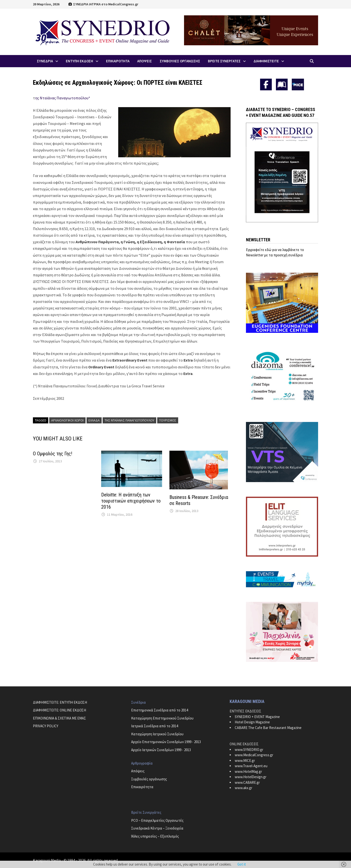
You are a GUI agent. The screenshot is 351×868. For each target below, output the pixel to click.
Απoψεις (145, 61)
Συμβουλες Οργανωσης (180, 61)
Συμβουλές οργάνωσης (149, 779)
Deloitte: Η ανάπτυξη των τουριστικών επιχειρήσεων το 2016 (131, 501)
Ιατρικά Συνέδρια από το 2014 (155, 726)
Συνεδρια (45, 61)
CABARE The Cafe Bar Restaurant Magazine (268, 728)
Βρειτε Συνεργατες (224, 61)
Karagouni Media (47, 860)
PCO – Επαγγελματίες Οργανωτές (157, 820)
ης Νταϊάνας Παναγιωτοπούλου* (63, 98)
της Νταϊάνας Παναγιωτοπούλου (129, 420)
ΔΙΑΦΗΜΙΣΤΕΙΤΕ (266, 61)
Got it (242, 864)
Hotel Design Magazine (252, 722)
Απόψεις (138, 771)
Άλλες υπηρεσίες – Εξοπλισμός (155, 836)
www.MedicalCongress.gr (254, 755)
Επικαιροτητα (118, 61)
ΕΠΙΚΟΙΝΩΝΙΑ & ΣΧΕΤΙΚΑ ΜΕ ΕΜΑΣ (59, 718)
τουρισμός (168, 420)
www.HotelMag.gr (248, 771)
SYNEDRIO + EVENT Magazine (257, 717)
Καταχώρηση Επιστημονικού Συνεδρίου (162, 718)
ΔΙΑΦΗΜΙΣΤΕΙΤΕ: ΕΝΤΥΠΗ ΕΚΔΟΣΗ (60, 702)
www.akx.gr (244, 788)
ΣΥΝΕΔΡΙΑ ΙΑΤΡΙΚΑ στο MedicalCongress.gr (103, 4)
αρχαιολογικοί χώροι (67, 420)
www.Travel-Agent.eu (251, 766)
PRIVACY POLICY (46, 726)
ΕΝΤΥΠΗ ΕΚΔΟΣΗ (79, 61)
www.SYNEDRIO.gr (249, 750)
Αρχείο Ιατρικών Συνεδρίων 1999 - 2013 (161, 750)
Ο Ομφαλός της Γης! (53, 454)
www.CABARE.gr (247, 782)
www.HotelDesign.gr (251, 777)
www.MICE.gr (245, 761)
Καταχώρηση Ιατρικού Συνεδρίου (157, 734)
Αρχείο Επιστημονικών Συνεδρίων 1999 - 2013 (166, 742)
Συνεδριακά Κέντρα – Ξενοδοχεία (157, 828)
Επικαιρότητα (142, 787)
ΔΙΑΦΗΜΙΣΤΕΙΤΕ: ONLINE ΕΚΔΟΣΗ (59, 710)
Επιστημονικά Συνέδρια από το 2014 (160, 710)
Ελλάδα (94, 420)
